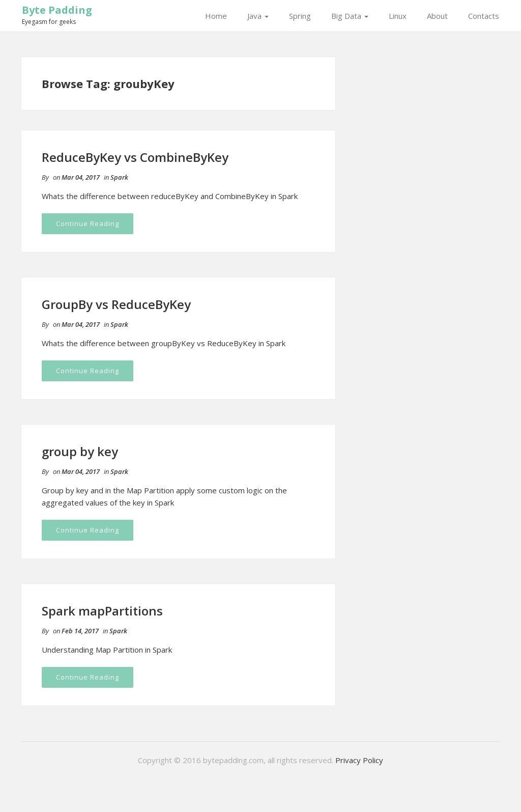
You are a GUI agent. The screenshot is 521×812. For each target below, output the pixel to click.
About (437, 16)
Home (216, 16)
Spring (300, 16)
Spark (119, 177)
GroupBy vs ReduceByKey (116, 304)
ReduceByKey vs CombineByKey (135, 157)
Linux (398, 16)
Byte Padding (57, 10)
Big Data (350, 16)
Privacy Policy (359, 760)
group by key (80, 451)
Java (258, 16)
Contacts (484, 16)
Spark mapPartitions (102, 611)
